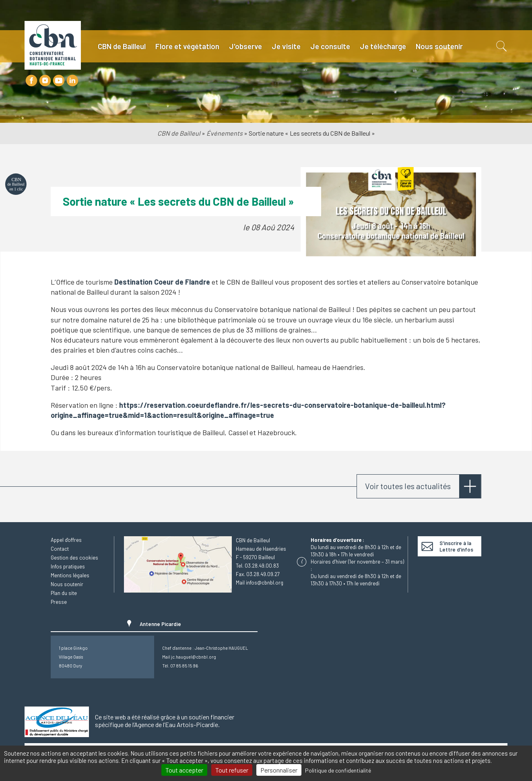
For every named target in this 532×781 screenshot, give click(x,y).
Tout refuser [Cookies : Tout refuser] (232, 770)
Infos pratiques (68, 566)
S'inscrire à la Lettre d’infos (456, 546)
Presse (59, 602)
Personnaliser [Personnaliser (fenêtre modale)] (279, 770)
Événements (225, 133)
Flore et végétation (187, 46)
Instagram (45, 81)
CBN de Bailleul (122, 46)
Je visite (286, 46)
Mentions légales (70, 575)
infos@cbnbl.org (265, 583)
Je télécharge (383, 46)
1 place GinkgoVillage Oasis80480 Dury (73, 657)
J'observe (245, 46)
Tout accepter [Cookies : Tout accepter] (184, 770)
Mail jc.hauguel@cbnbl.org (189, 657)
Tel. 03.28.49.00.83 (257, 566)
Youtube (59, 81)
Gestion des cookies (74, 558)
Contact (60, 549)
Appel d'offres (66, 540)
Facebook (31, 81)
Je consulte (330, 46)
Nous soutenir (439, 46)
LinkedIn (72, 81)
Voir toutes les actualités (408, 486)
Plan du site (64, 593)
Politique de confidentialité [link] (338, 770)
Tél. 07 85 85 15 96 (180, 666)
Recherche (501, 46)
